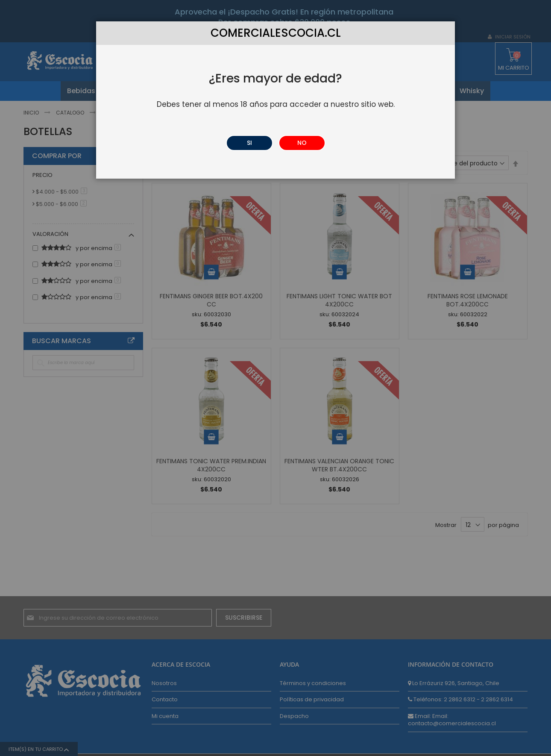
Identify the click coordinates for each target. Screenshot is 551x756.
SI (249, 143)
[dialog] (275, 378)
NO (302, 143)
